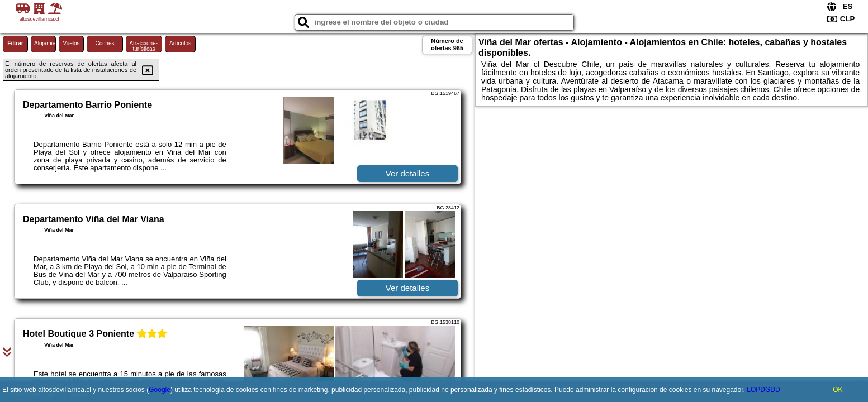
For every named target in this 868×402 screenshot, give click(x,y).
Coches (105, 43)
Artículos (180, 43)
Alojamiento (45, 43)
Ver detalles (407, 173)
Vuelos (71, 43)
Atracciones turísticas (144, 46)
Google (160, 390)
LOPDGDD (763, 390)
